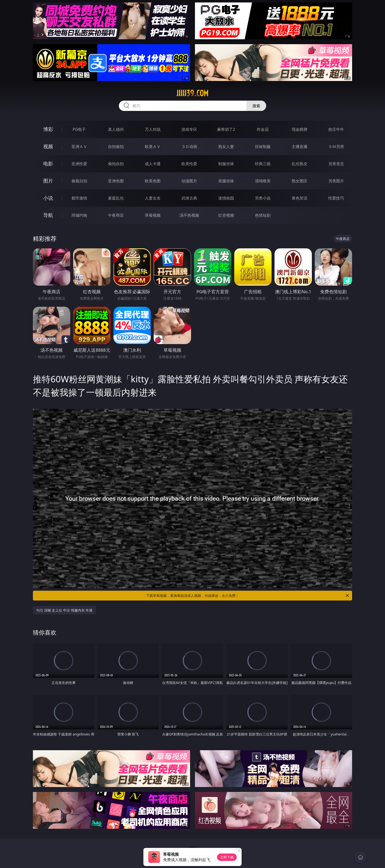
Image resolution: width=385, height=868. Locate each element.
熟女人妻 (226, 147)
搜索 (256, 106)
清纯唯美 (263, 181)
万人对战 (153, 129)
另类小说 (263, 198)
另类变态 (336, 164)
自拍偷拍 (116, 147)
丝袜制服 (263, 147)
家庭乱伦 (116, 198)
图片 (48, 181)
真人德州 (116, 129)
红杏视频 (226, 215)
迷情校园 (226, 198)
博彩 (48, 129)
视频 (48, 146)
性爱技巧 (336, 198)
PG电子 (79, 129)
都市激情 (79, 198)
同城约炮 (79, 215)
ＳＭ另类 (336, 147)
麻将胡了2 (226, 129)
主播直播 (300, 147)
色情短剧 (263, 215)
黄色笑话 (300, 198)
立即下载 (227, 857)
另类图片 (336, 181)
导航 (48, 215)
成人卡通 (153, 164)
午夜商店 (116, 215)
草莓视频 (153, 215)
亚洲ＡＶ (79, 147)
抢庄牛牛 (336, 129)
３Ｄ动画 (189, 147)
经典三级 (263, 164)
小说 (48, 198)
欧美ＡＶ (153, 147)
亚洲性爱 (79, 164)
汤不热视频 (189, 215)
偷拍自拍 (116, 164)
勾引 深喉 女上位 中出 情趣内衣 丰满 (64, 610)
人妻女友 (153, 198)
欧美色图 (153, 181)
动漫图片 (189, 181)
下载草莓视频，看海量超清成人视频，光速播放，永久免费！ (248, 596)
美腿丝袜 (226, 181)
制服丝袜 (226, 164)
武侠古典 (189, 198)
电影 (48, 164)
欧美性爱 (189, 164)
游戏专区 (189, 129)
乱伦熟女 (300, 164)
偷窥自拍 (79, 181)
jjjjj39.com (192, 93)
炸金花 (263, 129)
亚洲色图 (116, 181)
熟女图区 (300, 181)
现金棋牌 (300, 129)
